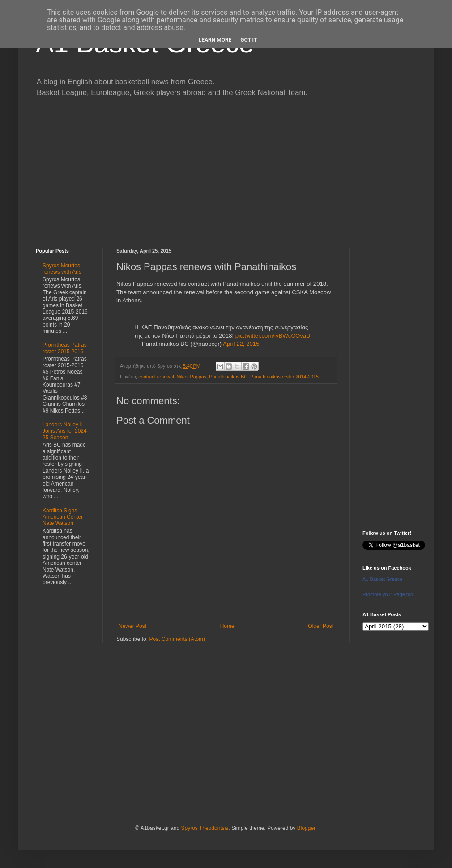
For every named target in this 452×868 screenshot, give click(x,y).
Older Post (321, 626)
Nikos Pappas (192, 377)
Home (227, 626)
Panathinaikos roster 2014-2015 (284, 377)
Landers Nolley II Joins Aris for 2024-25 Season (66, 431)
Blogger (306, 828)
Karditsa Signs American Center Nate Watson (63, 517)
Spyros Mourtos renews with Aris (62, 269)
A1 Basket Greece (382, 579)
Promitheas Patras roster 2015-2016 (65, 348)
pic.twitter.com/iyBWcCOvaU (273, 336)
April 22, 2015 (241, 344)
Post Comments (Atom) (177, 639)
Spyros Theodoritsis (205, 828)
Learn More (215, 40)
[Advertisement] (226, 172)
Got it (249, 40)
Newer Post (132, 626)
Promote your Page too (388, 594)
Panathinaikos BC (228, 377)
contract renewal (156, 377)
